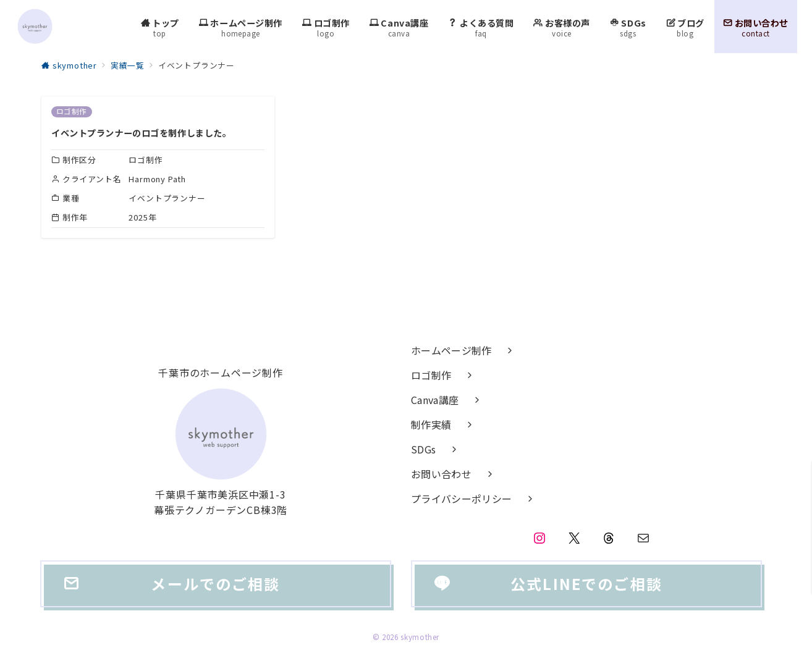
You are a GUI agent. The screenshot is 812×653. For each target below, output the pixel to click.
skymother (420, 637)
